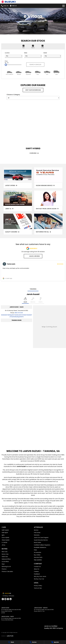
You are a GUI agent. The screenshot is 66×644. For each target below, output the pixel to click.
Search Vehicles (35, 65)
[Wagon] (28, 73)
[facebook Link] (3, 599)
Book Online (37, 542)
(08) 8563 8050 (9, 620)
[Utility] (47, 73)
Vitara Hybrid (5, 540)
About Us (37, 569)
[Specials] (55, 642)
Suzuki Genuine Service (41, 540)
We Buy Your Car (39, 579)
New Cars (5, 552)
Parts (35, 550)
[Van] (57, 73)
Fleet (3, 564)
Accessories (38, 552)
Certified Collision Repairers (42, 545)
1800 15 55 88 (19, 313)
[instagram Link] (8, 599)
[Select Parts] (41, 300)
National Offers (6, 559)
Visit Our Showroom (33, 90)
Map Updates (38, 560)
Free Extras (37, 533)
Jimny (3, 545)
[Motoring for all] (48, 224)
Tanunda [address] (33, 289)
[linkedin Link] (11, 599)
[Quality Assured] (18, 224)
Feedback (37, 574)
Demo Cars (5, 554)
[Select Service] (33, 300)
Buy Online (37, 555)
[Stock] (11, 642)
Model (52, 55)
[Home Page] (8, 2)
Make (33, 55)
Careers (36, 571)
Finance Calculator (7, 571)
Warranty (37, 535)
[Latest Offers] (18, 178)
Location (14, 55)
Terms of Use (38, 588)
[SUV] (38, 73)
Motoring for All (6, 567)
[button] (33, 271)
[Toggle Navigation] (64, 6)
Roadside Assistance (40, 547)
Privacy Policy (38, 586)
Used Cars (5, 557)
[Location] (25, 300)
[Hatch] (9, 73)
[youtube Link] (5, 599)
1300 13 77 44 (41, 611)
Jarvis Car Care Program (41, 538)
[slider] (6, 65)
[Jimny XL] (18, 201)
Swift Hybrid (5, 530)
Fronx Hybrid (5, 538)
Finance (4, 569)
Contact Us (37, 567)
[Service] (33, 642)
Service (36, 530)
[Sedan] (19, 73)
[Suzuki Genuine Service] (48, 178)
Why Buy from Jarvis (40, 576)
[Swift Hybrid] (33, 131)
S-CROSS (4, 542)
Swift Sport (5, 533)
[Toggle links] (7, 636)
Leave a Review (33, 256)
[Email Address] (17, 316)
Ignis (3, 535)
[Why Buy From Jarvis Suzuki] (48, 201)
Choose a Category (33, 97)
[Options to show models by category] (33, 98)
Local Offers (5, 562)
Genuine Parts (38, 557)
